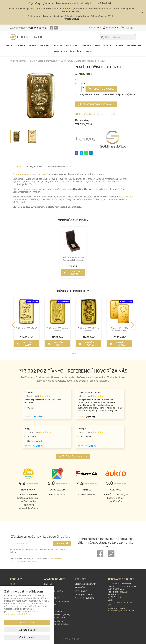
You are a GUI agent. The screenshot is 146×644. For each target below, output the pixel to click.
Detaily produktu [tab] (34, 167)
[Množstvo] (78, 89)
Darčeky (86, 45)
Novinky (20, 45)
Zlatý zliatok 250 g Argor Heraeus (57, 329)
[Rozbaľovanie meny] (98, 28)
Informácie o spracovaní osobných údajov (23, 613)
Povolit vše (27, 623)
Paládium (72, 45)
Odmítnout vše (27, 637)
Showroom (134, 45)
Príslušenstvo (104, 45)
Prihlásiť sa (80, 587)
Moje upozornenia (84, 594)
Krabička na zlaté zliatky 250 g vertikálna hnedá (73, 259)
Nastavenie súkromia (85, 598)
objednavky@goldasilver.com (121, 611)
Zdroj (28, 416)
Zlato (32, 45)
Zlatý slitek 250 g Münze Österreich (89, 329)
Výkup (120, 45)
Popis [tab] (18, 167)
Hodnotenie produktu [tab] (59, 167)
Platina (58, 45)
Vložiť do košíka (101, 89)
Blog (89, 52)
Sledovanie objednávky (86, 584)
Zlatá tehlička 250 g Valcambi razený (120, 329)
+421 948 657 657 (38, 28)
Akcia (9, 45)
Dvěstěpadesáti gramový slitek (29, 174)
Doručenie (47, 584)
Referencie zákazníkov (68, 52)
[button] (73, 353)
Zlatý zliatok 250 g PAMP (26, 328)
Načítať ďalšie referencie (73, 457)
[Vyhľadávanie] (118, 37)
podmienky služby (32, 561)
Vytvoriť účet (81, 591)
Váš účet (80, 579)
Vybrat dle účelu (27, 630)
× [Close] (143, 12)
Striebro (45, 45)
